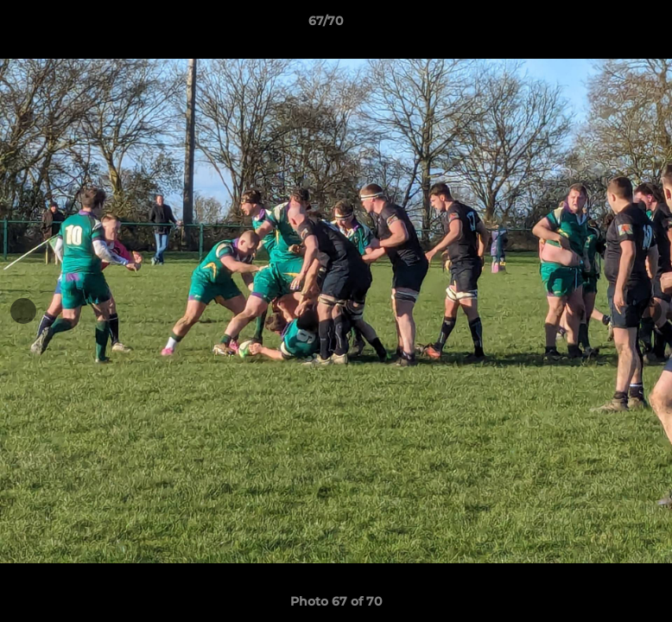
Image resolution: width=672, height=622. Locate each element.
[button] (599, 25)
